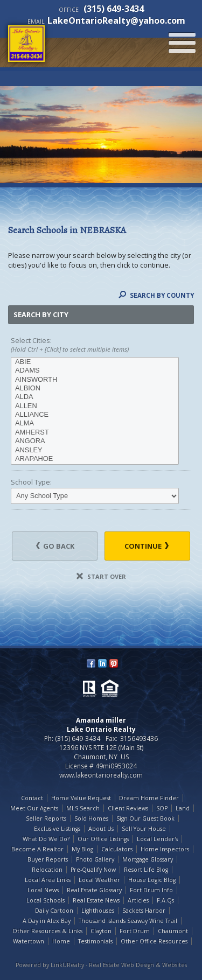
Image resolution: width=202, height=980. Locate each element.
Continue (147, 546)
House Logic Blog (152, 880)
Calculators (117, 849)
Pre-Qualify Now (93, 870)
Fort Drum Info (151, 890)
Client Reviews (128, 808)
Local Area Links (48, 880)
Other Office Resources (154, 941)
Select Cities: (101, 345)
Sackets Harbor (144, 911)
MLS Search (83, 808)
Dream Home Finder (149, 798)
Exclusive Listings (57, 829)
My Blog (82, 849)
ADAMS (95, 370)
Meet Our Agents (34, 808)
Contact (32, 798)
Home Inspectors (165, 849)
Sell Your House (144, 829)
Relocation (47, 870)
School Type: (31, 482)
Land (183, 808)
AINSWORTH (95, 380)
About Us (101, 829)
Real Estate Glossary (94, 890)
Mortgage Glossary (148, 859)
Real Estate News (96, 900)
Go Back (55, 546)
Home (61, 941)
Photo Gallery (95, 859)
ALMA (95, 423)
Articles (138, 900)
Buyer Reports (48, 859)
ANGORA (95, 441)
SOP (162, 808)
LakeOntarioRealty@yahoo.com (116, 20)
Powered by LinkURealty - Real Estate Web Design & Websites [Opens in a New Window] (101, 965)
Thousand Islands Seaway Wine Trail (128, 921)
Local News (43, 890)
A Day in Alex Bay (47, 921)
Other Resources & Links (47, 931)
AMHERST (95, 432)
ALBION (95, 388)
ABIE (95, 362)
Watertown (29, 941)
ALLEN (95, 406)
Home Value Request (81, 798)
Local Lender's (157, 839)
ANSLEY (95, 450)
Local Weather (99, 880)
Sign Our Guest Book (145, 818)
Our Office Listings (103, 839)
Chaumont (173, 931)
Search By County (156, 295)
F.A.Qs (165, 900)
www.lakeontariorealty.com (101, 775)
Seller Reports (46, 818)
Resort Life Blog (146, 870)
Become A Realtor (37, 849)
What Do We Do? (46, 839)
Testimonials (95, 941)
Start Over (101, 576)
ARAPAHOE (95, 459)
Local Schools (46, 900)
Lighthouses (98, 911)
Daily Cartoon (54, 911)
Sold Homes (91, 818)
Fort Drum (135, 931)
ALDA (95, 397)
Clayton (101, 931)
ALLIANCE (95, 415)
